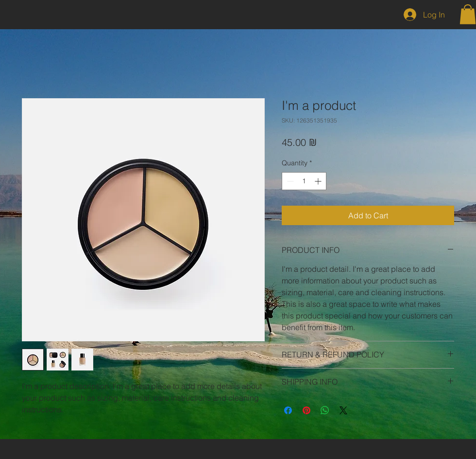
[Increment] (319, 181)
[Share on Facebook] (288, 410)
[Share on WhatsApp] (325, 410)
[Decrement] (289, 181)
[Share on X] (343, 410)
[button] (468, 14)
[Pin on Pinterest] (306, 410)
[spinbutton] (304, 181)
